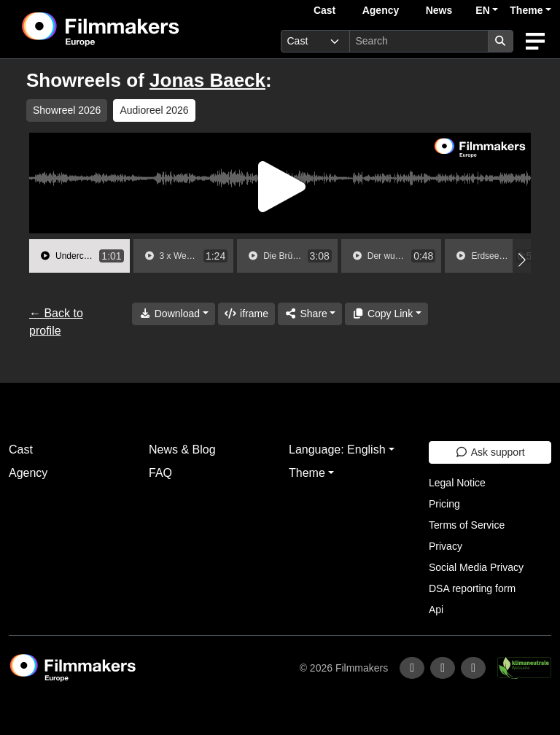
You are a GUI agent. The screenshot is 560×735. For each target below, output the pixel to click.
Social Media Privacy (476, 567)
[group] (79, 256)
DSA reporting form (472, 588)
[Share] (310, 314)
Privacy (446, 546)
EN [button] (482, 10)
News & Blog (182, 450)
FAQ (160, 473)
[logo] (136, 29)
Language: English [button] (337, 450)
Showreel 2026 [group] (67, 110)
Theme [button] (526, 10)
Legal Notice (457, 483)
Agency (381, 10)
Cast (324, 10)
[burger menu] (535, 41)
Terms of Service (467, 525)
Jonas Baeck (207, 80)
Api (436, 610)
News (439, 10)
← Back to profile (56, 322)
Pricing (444, 504)
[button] (522, 260)
